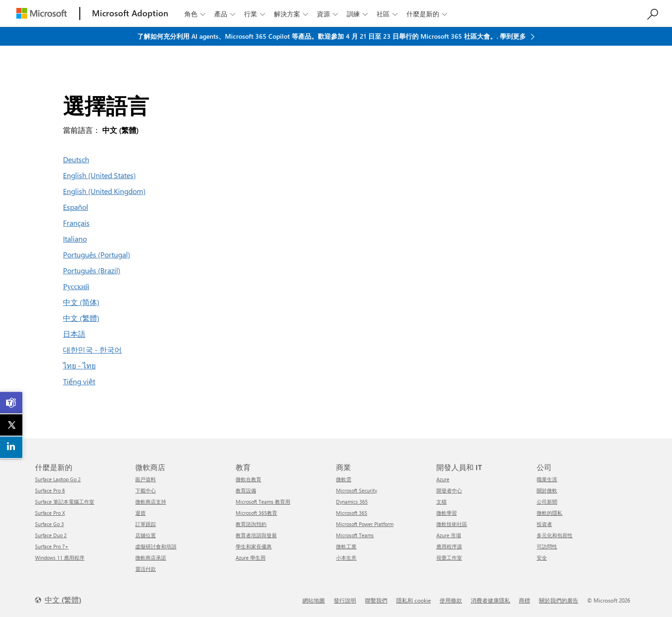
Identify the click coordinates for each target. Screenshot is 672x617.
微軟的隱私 (549, 513)
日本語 (74, 334)
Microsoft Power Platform (365, 524)
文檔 (441, 502)
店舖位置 (146, 535)
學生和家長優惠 (254, 546)
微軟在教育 (248, 479)
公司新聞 (547, 502)
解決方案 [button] (292, 14)
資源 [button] (328, 14)
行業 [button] (255, 14)
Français (76, 223)
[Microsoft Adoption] (130, 13)
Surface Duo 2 (51, 535)
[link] (12, 403)
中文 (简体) (81, 302)
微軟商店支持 (151, 502)
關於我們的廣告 (559, 600)
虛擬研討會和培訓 (156, 546)
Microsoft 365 (352, 513)
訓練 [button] (358, 14)
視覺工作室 (449, 558)
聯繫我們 (376, 600)
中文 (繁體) (81, 318)
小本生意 (346, 558)
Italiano (75, 239)
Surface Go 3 (49, 524)
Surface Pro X (50, 513)
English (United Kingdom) (104, 191)
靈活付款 (146, 569)
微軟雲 (344, 479)
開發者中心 (449, 490)
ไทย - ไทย (79, 365)
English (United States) (99, 175)
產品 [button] (226, 14)
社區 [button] (388, 14)
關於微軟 (547, 490)
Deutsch (76, 159)
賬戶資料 (146, 479)
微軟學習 (447, 513)
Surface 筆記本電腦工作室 (65, 502)
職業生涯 (547, 479)
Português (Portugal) (97, 254)
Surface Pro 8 (50, 490)
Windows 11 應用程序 (60, 558)
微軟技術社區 (452, 524)
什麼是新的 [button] (428, 14)
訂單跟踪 (146, 524)
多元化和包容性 (555, 535)
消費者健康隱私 (490, 600)
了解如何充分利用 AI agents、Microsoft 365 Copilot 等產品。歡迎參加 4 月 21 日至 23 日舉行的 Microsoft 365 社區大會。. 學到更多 (332, 36)
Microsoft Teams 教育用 (263, 502)
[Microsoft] (42, 13)
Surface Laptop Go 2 (58, 479)
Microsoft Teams (355, 535)
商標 (525, 600)
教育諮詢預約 (251, 524)
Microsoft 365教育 (256, 513)
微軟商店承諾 (151, 558)
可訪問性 (547, 546)
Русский (76, 286)
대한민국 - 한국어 (92, 350)
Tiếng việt (79, 381)
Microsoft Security (357, 490)
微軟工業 (346, 546)
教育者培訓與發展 (256, 535)
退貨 (140, 513)
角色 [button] (196, 14)
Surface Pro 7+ (52, 546)
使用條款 (451, 600)
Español (76, 207)
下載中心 (146, 490)
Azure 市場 (449, 535)
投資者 (544, 524)
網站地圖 (314, 600)
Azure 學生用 (251, 558)
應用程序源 (449, 546)
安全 (542, 558)
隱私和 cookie (413, 600)
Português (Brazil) (92, 270)
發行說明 (345, 600)
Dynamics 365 (352, 502)
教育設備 (246, 490)
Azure (443, 479)
